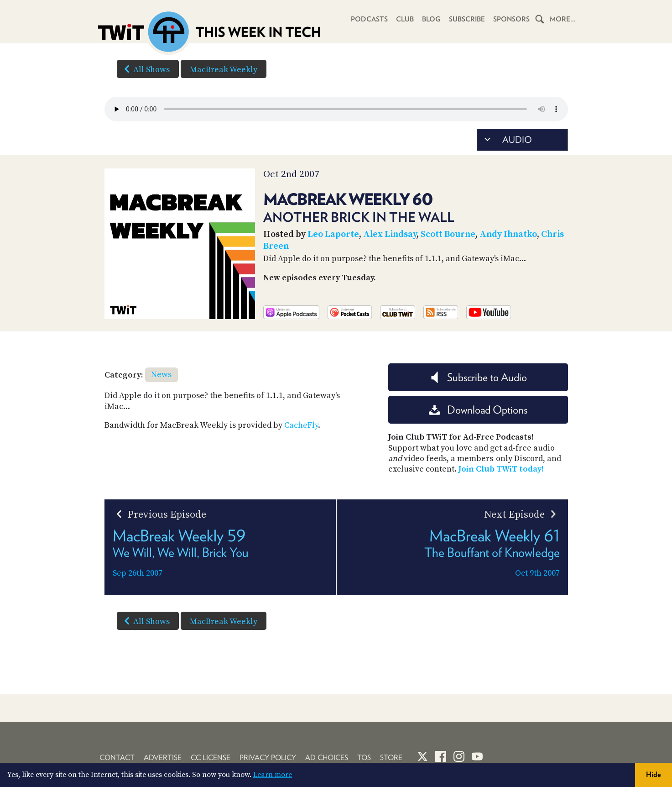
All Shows (145, 69)
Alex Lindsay (390, 234)
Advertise (163, 758)
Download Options (478, 410)
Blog (431, 19)
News (161, 375)
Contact (117, 758)
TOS (364, 758)
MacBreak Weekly (224, 70)
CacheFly (301, 425)
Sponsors (511, 19)
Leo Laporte (333, 234)
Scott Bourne (448, 234)
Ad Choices (327, 758)
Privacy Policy (268, 758)
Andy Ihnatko (508, 234)
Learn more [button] (273, 775)
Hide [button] (654, 774)
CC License (211, 758)
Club (405, 19)
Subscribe (467, 19)
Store (391, 758)
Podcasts (369, 19)
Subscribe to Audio (478, 377)
